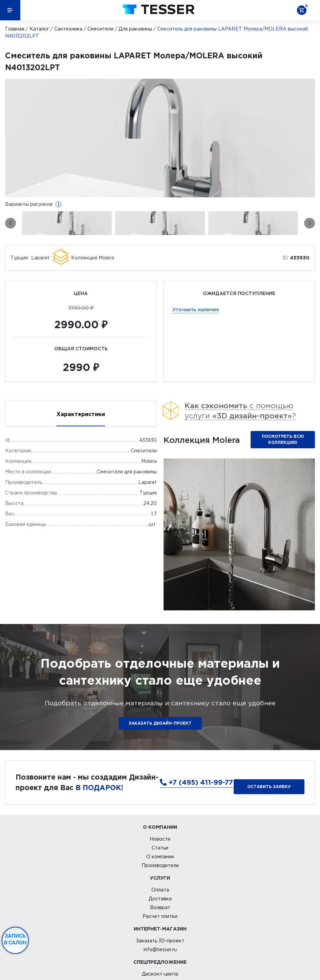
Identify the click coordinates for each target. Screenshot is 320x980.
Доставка (160, 899)
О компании (160, 857)
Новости (160, 839)
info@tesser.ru (160, 949)
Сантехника (68, 29)
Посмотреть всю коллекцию (283, 439)
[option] (160, 138)
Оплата (160, 890)
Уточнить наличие (196, 309)
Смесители (100, 29)
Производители (160, 865)
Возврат (160, 907)
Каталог (39, 29)
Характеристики (81, 414)
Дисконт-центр (160, 974)
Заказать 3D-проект (160, 941)
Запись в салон (15, 939)
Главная (15, 29)
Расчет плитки (160, 916)
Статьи (160, 848)
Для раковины (135, 29)
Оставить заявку (269, 787)
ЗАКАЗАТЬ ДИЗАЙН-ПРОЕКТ (160, 723)
